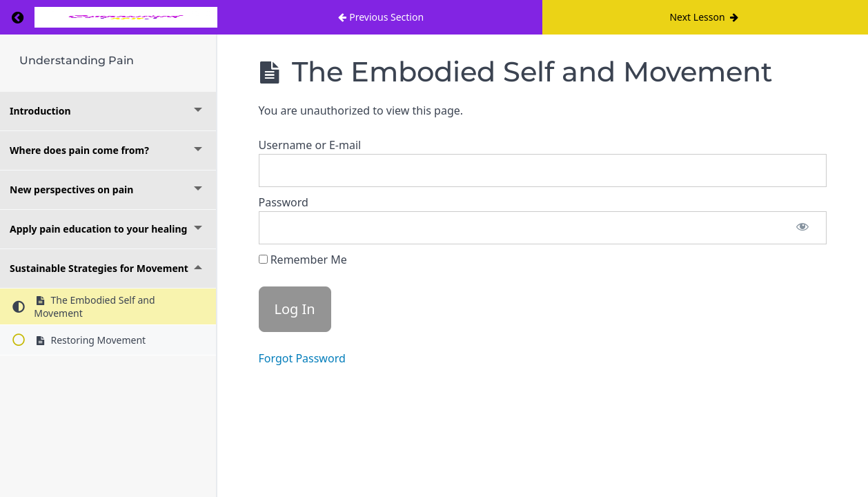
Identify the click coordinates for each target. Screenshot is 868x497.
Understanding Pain (77, 60)
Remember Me (303, 260)
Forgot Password (302, 358)
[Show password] (802, 228)
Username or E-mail (310, 145)
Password (284, 202)
